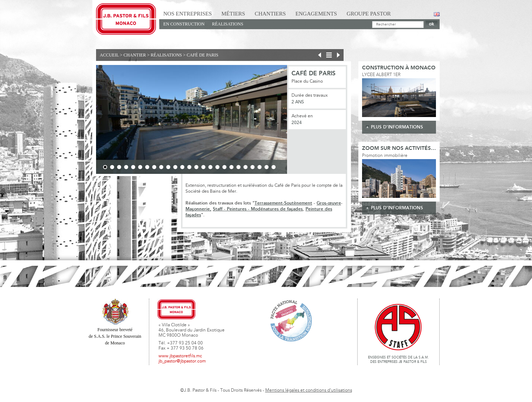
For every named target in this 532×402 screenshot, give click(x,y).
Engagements (316, 14)
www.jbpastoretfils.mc (180, 356)
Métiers (233, 14)
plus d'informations (397, 127)
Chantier (135, 55)
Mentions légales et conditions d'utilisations (309, 391)
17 (217, 167)
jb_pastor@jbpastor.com (182, 361)
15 (203, 167)
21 (245, 167)
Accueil (109, 55)
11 (175, 167)
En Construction (184, 24)
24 (267, 167)
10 (168, 167)
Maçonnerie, (198, 209)
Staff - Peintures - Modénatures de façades (258, 209)
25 (274, 167)
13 (189, 167)
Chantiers (270, 14)
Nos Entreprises (187, 14)
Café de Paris (202, 55)
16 (210, 167)
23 (260, 167)
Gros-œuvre (329, 203)
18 (224, 167)
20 (238, 167)
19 (231, 167)
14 (196, 167)
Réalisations (228, 24)
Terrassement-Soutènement (283, 203)
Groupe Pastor (369, 14)
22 (253, 167)
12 (182, 167)
